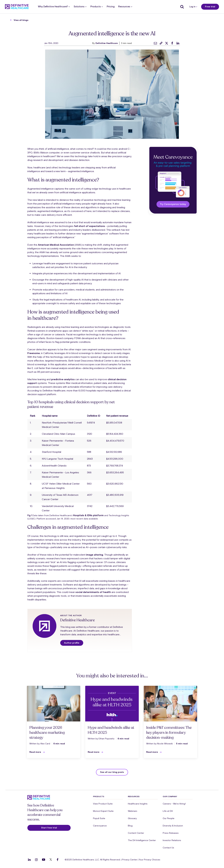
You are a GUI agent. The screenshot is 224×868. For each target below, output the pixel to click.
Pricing (111, 7)
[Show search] (181, 7)
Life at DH (168, 811)
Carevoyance (100, 826)
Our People (169, 818)
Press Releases (171, 833)
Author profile (72, 643)
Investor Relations (172, 840)
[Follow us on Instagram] (36, 860)
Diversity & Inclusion (173, 826)
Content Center (136, 833)
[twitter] (167, 43)
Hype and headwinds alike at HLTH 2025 (111, 730)
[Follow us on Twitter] (51, 860)
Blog (130, 826)
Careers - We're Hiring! (174, 804)
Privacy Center (130, 860)
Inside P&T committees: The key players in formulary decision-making (169, 733)
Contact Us (168, 848)
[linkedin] (178, 43)
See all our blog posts (112, 772)
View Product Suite (103, 804)
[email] (155, 43)
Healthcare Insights (138, 804)
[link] (161, 43)
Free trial (210, 7)
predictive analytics (63, 379)
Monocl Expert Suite (103, 811)
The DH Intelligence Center (142, 840)
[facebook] (172, 43)
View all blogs (21, 20)
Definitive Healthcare (107, 43)
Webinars (133, 811)
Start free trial (49, 828)
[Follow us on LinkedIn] (29, 860)
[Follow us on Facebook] (58, 860)
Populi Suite (99, 818)
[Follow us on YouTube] (44, 860)
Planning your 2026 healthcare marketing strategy (47, 733)
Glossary (132, 818)
